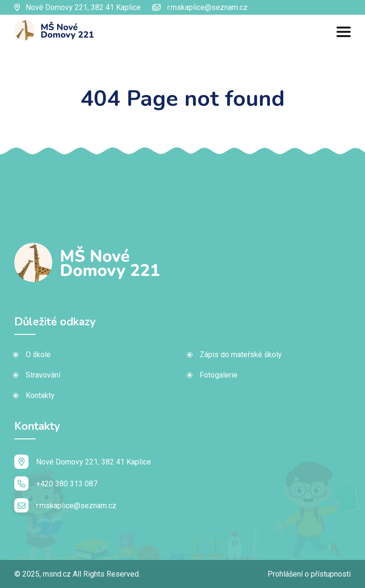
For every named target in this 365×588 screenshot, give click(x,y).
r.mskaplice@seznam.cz (200, 7)
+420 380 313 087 (56, 484)
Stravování (43, 375)
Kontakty (40, 395)
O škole (38, 355)
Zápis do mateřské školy (241, 355)
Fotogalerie (219, 375)
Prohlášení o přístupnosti (309, 574)
